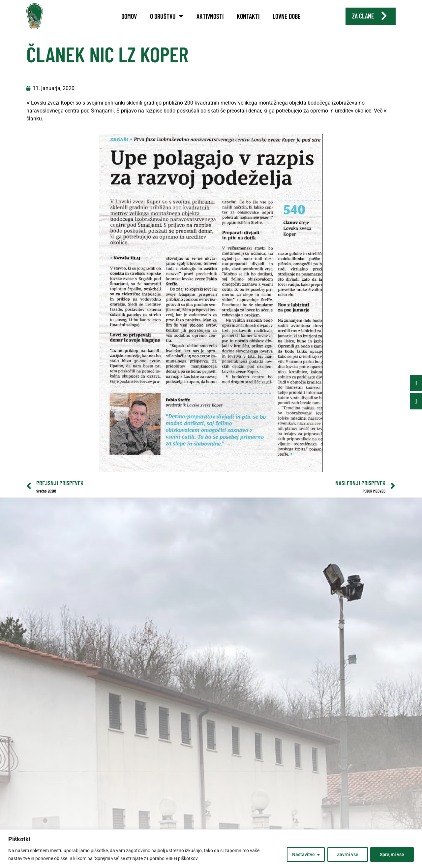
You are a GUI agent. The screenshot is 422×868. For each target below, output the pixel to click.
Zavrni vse (347, 854)
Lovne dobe (287, 16)
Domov (129, 16)
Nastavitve (303, 854)
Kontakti (248, 16)
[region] (211, 849)
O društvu (167, 16)
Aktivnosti (210, 16)
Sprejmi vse (392, 854)
